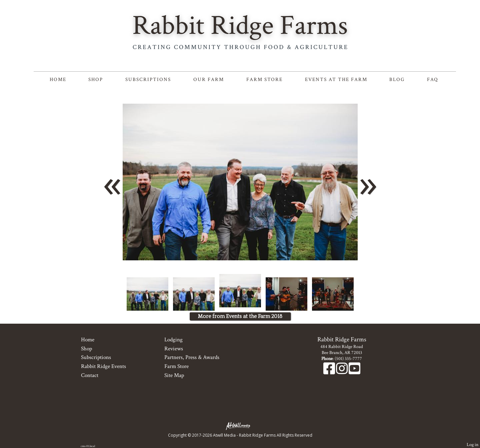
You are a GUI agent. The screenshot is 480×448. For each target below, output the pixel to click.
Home (58, 79)
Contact (90, 375)
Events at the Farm (336, 79)
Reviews (174, 349)
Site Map (174, 375)
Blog (397, 79)
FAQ (433, 79)
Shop (96, 79)
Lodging (173, 340)
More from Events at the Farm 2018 (240, 316)
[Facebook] (330, 372)
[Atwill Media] (240, 425)
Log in (472, 444)
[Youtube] (354, 372)
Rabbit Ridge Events (103, 366)
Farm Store (264, 79)
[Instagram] (342, 372)
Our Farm (209, 79)
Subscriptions (148, 79)
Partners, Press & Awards (192, 357)
